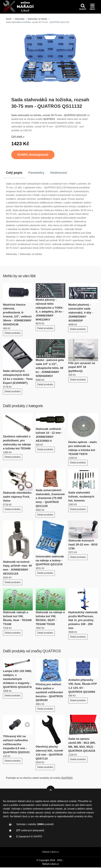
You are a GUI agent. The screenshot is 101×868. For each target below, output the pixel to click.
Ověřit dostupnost (33, 155)
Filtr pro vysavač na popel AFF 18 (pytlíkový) (82, 368)
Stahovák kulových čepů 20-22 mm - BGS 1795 (83, 545)
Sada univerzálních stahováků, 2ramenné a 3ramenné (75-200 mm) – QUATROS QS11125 (50, 499)
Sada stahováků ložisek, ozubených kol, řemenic (81, 497)
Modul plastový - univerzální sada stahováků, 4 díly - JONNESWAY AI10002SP (81, 313)
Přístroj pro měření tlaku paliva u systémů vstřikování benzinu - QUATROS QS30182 (49, 693)
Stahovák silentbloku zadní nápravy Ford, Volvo (17, 497)
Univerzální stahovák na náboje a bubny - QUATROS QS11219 (50, 561)
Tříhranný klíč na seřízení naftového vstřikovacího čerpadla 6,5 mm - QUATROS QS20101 (16, 745)
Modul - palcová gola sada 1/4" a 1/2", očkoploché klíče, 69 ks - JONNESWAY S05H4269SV (50, 369)
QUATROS (52, 652)
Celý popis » (18, 137)
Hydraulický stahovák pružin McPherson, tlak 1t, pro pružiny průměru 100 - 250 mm (83, 621)
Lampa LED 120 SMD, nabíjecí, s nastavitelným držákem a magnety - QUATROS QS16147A (17, 680)
